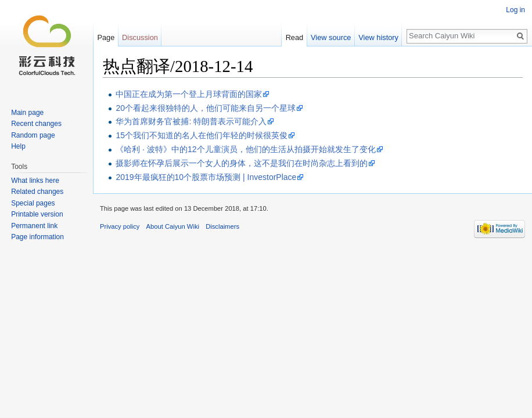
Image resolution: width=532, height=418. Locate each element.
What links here (35, 181)
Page (106, 37)
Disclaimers (222, 226)
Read (295, 37)
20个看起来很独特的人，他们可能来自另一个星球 (206, 108)
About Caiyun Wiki (173, 226)
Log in (515, 10)
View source (331, 37)
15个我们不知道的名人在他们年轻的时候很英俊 (202, 135)
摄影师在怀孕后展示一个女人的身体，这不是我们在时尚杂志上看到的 (242, 163)
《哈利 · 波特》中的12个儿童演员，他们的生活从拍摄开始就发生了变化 (245, 149)
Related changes (37, 192)
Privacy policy (120, 226)
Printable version (37, 214)
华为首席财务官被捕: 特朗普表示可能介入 (191, 121)
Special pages (33, 203)
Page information (37, 237)
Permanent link (34, 226)
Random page (33, 135)
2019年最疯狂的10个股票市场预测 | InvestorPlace (206, 177)
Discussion (140, 37)
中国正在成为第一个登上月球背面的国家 (189, 94)
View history (378, 37)
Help (18, 146)
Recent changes (36, 124)
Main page (27, 113)
